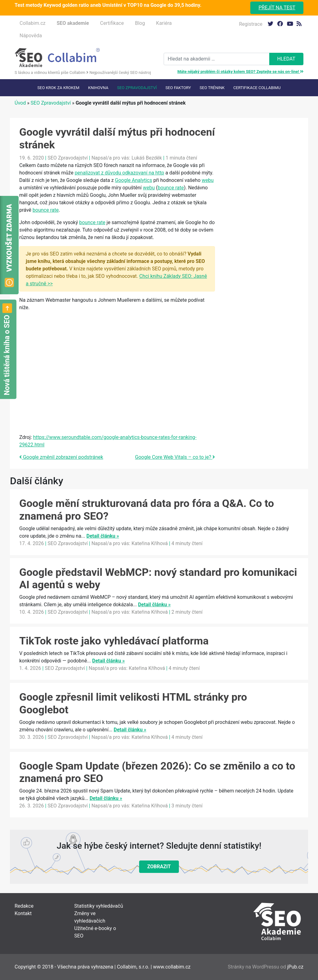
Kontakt (23, 913)
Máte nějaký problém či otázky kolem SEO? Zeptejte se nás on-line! (240, 72)
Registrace (251, 24)
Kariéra (164, 23)
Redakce (24, 906)
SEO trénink (212, 88)
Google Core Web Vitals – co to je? (175, 457)
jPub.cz (295, 967)
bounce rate (171, 188)
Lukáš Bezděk (147, 158)
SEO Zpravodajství (137, 88)
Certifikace (112, 23)
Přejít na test (277, 8)
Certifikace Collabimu (257, 88)
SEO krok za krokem (58, 88)
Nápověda (31, 36)
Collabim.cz (32, 23)
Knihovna (98, 88)
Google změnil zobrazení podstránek (61, 457)
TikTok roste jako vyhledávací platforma (114, 641)
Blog (140, 23)
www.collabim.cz (172, 967)
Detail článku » (103, 536)
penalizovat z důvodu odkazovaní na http (119, 173)
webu (208, 180)
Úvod (20, 103)
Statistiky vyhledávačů (99, 906)
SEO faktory (178, 88)
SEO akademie (73, 23)
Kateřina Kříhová (150, 543)
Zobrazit (159, 867)
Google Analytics (134, 180)
